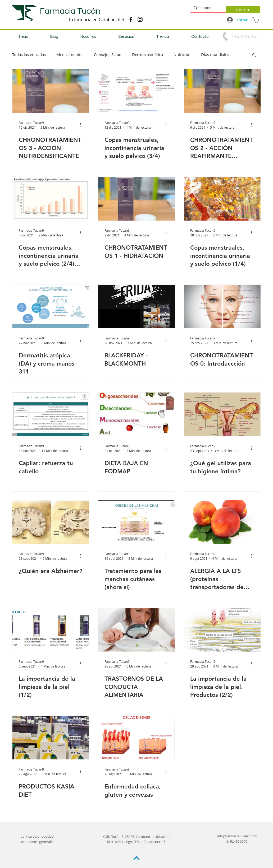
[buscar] (208, 8)
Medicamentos (70, 54)
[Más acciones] (82, 125)
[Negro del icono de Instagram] (140, 19)
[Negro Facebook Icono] (131, 19)
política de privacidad (37, 836)
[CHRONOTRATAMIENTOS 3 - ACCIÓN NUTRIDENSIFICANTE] (51, 91)
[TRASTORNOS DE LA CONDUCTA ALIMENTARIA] (136, 630)
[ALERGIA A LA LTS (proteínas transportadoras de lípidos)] (222, 522)
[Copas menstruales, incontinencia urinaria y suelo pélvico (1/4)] (222, 199)
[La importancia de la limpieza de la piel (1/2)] (51, 630)
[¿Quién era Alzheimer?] (51, 522)
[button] (256, 20)
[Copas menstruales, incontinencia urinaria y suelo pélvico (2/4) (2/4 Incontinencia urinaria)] (51, 199)
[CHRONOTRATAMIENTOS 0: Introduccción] (222, 307)
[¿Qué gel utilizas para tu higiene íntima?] (222, 414)
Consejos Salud (108, 54)
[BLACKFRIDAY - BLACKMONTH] (136, 307)
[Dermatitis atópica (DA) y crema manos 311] (51, 307)
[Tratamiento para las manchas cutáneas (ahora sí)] (136, 522)
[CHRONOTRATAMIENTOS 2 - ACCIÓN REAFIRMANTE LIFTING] (222, 91)
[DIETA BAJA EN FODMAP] (136, 414)
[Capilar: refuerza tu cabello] (51, 414)
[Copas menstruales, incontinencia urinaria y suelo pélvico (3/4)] (136, 91)
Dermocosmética (147, 54)
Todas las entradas (29, 54)
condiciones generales (37, 842)
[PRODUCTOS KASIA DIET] (51, 738)
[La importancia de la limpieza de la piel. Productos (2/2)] (222, 630)
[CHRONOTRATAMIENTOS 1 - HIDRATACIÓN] (136, 199)
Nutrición (182, 54)
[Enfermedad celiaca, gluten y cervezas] (136, 738)
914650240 (239, 841)
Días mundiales (215, 54)
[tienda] (243, 9)
